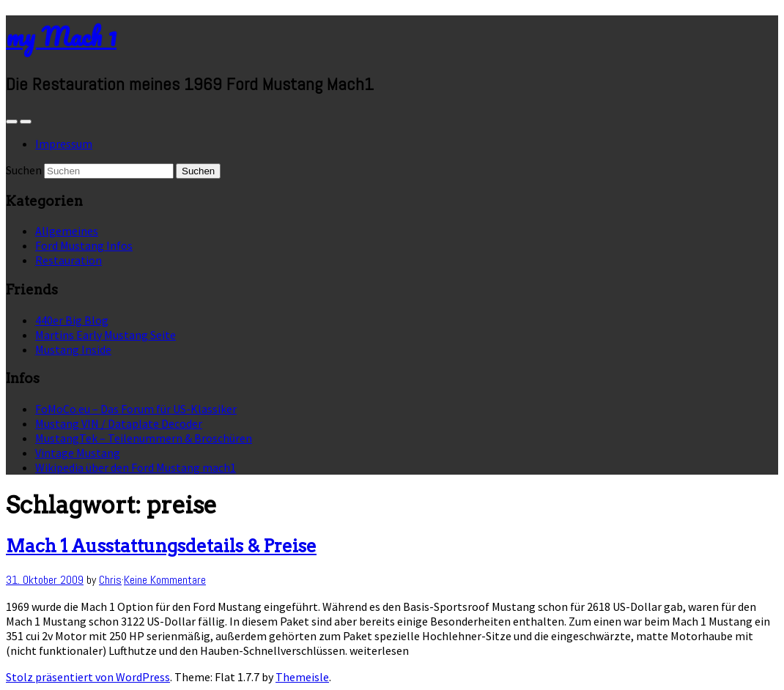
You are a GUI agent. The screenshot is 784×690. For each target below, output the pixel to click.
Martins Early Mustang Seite (106, 335)
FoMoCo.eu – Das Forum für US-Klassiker (136, 409)
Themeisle (302, 677)
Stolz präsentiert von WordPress (88, 677)
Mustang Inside (73, 349)
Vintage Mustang (78, 453)
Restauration (69, 260)
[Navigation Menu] (26, 122)
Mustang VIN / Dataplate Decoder (119, 423)
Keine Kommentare (165, 580)
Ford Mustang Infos (84, 245)
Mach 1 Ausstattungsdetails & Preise (161, 546)
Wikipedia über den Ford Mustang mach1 (136, 467)
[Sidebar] (12, 122)
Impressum (64, 144)
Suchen (24, 170)
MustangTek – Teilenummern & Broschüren (144, 438)
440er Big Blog (72, 320)
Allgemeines (67, 231)
